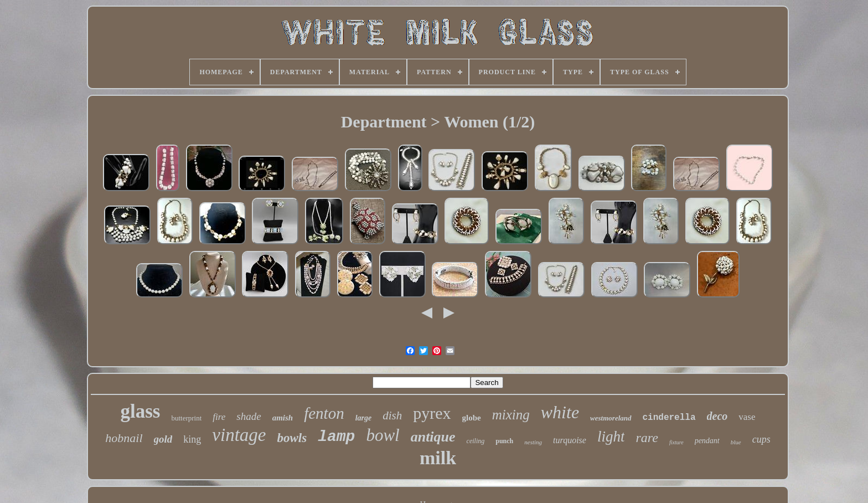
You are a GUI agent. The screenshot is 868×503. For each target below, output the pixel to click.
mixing (511, 415)
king (192, 439)
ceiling (476, 441)
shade (249, 416)
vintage (239, 435)
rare (647, 438)
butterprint (186, 418)
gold (163, 439)
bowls (292, 438)
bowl (383, 435)
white (560, 412)
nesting (533, 442)
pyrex (432, 413)
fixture (676, 442)
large (364, 418)
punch (504, 441)
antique (433, 437)
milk (438, 458)
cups (761, 439)
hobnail (124, 438)
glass (140, 411)
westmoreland (611, 418)
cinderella (669, 418)
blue (736, 442)
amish (283, 418)
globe (472, 418)
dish (392, 415)
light (611, 437)
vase (747, 417)
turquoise (570, 440)
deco (717, 416)
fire (219, 417)
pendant (707, 441)
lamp (336, 437)
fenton (324, 413)
